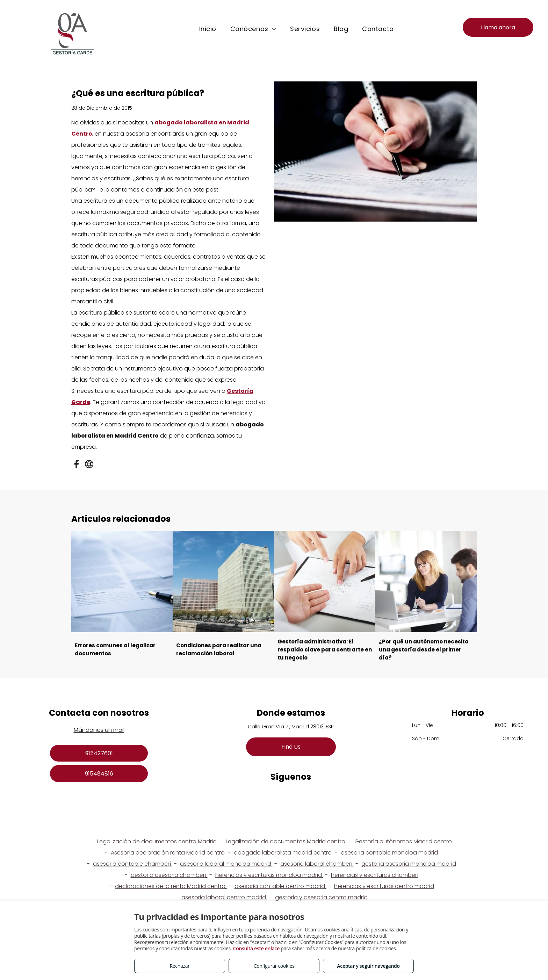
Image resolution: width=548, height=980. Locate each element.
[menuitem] (208, 29)
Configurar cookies (274, 966)
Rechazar (179, 966)
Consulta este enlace (256, 948)
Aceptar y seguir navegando (368, 966)
